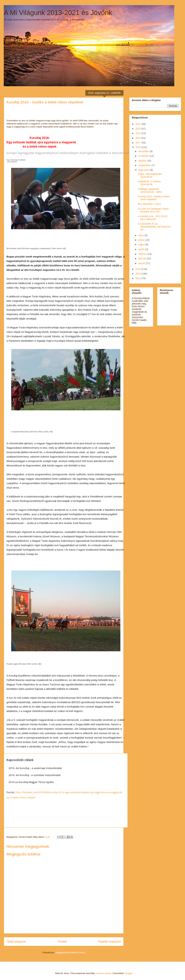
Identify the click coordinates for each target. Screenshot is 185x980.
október (143, 161)
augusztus (144, 170)
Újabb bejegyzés (16, 942)
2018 (139, 138)
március (143, 254)
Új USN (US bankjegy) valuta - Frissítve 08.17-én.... (154, 210)
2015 (139, 269)
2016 (139, 147)
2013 (139, 278)
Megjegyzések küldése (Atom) (70, 952)
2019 (139, 133)
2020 (139, 129)
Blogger (129, 973)
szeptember (145, 165)
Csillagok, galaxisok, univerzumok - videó (150, 190)
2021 (139, 124)
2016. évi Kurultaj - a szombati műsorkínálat (35, 775)
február (142, 259)
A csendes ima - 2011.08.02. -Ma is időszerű (154, 218)
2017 (139, 143)
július (141, 235)
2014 (139, 274)
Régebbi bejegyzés (110, 942)
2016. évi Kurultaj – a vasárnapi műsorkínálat (35, 768)
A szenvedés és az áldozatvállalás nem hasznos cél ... (154, 227)
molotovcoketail (104, 973)
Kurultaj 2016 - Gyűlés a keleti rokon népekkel (154, 198)
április (142, 249)
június (142, 240)
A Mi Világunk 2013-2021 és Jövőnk (58, 13)
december (144, 151)
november (144, 156)
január (142, 263)
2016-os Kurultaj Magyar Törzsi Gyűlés (31, 782)
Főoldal (62, 942)
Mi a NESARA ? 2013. (150, 204)
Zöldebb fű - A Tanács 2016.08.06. (149, 183)
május (142, 245)
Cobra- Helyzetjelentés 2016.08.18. (150, 175)
